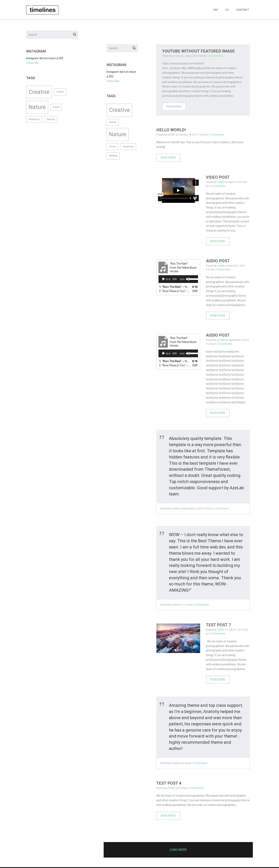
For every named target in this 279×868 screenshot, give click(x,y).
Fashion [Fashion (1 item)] (113, 122)
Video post (218, 177)
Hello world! (171, 130)
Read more (174, 106)
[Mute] (188, 279)
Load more (178, 850)
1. (174, 287)
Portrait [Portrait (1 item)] (112, 147)
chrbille (177, 56)
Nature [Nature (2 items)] (118, 134)
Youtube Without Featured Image (198, 51)
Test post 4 (169, 783)
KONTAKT (243, 10)
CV (227, 10)
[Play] (164, 279)
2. (174, 291)
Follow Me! (113, 81)
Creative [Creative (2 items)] (119, 110)
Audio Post (218, 261)
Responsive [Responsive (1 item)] (128, 147)
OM (215, 10)
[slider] (175, 279)
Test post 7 (218, 625)
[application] (178, 279)
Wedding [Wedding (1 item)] (113, 156)
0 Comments (216, 56)
